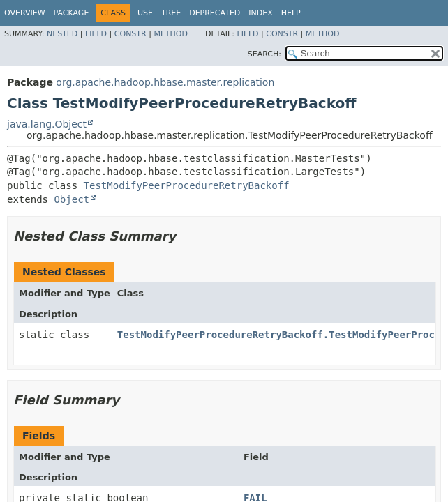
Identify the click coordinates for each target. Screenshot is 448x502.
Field (96, 34)
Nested (62, 34)
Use (145, 13)
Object (72, 199)
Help (291, 13)
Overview (25, 13)
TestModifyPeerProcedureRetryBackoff (187, 185)
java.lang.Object (47, 124)
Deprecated (215, 13)
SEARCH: (264, 54)
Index (260, 13)
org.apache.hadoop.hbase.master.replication (165, 82)
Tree (171, 13)
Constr (130, 34)
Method (171, 34)
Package (72, 13)
